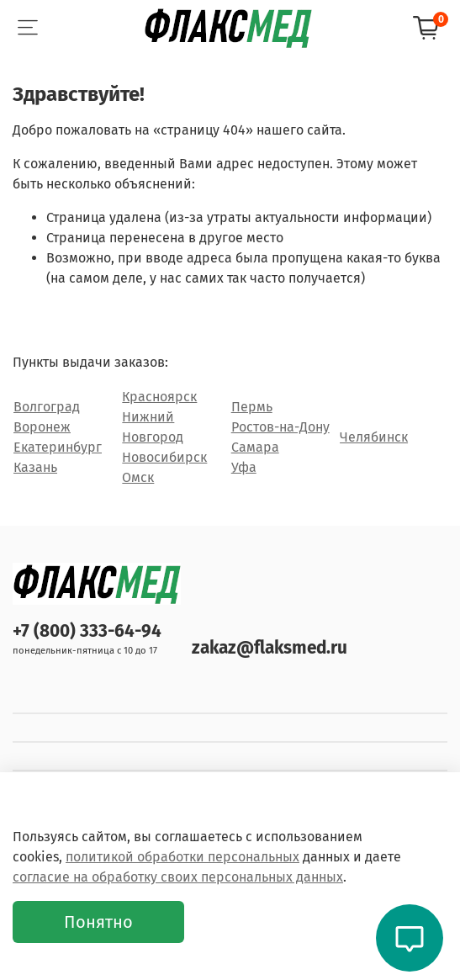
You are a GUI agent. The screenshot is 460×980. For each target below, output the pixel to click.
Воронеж (42, 427)
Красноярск (159, 397)
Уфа (244, 467)
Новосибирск (164, 457)
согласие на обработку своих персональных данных (178, 877)
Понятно (98, 922)
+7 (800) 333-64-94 (87, 631)
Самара (255, 447)
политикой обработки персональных (182, 857)
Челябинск (374, 437)
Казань (35, 467)
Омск (138, 477)
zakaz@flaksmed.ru (270, 648)
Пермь (252, 407)
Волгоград (47, 407)
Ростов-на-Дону (280, 427)
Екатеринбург (58, 447)
